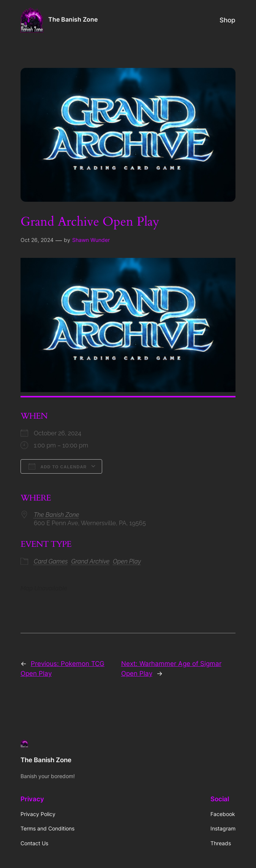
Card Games (51, 561)
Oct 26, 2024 (37, 240)
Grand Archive (91, 561)
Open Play (127, 561)
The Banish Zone (73, 20)
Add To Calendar (58, 466)
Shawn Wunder (91, 240)
